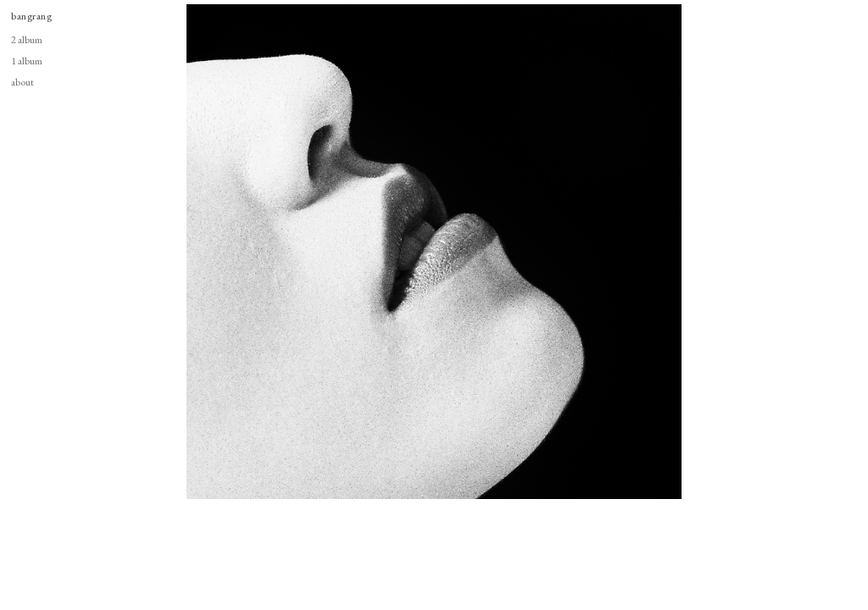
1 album (27, 61)
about (22, 82)
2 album (27, 39)
